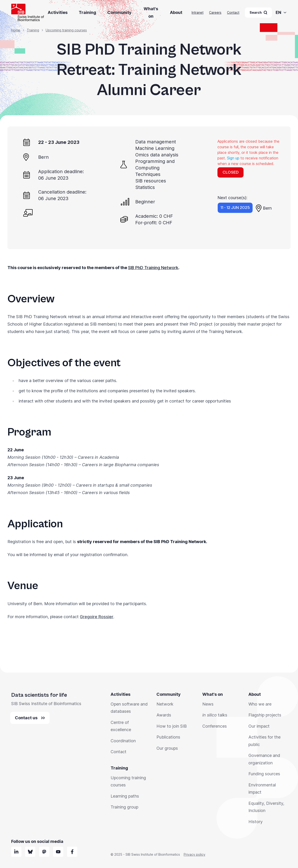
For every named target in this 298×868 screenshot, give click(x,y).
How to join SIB (172, 726)
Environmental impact (262, 789)
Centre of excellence (121, 726)
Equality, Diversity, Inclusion (266, 807)
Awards (164, 715)
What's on (151, 12)
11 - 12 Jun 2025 (235, 208)
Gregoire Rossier (97, 617)
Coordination (123, 741)
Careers (215, 12)
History (256, 822)
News (208, 704)
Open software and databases (129, 708)
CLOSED (231, 172)
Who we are (260, 704)
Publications (168, 737)
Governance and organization (264, 759)
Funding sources (264, 774)
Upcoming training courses (66, 30)
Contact (233, 12)
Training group (124, 807)
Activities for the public (264, 741)
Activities (58, 12)
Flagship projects (265, 715)
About (176, 12)
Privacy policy (195, 854)
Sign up (233, 158)
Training (87, 12)
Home (16, 30)
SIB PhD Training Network (153, 268)
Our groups (167, 748)
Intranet (198, 12)
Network (165, 704)
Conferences (215, 726)
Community (119, 12)
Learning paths (125, 796)
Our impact (259, 726)
